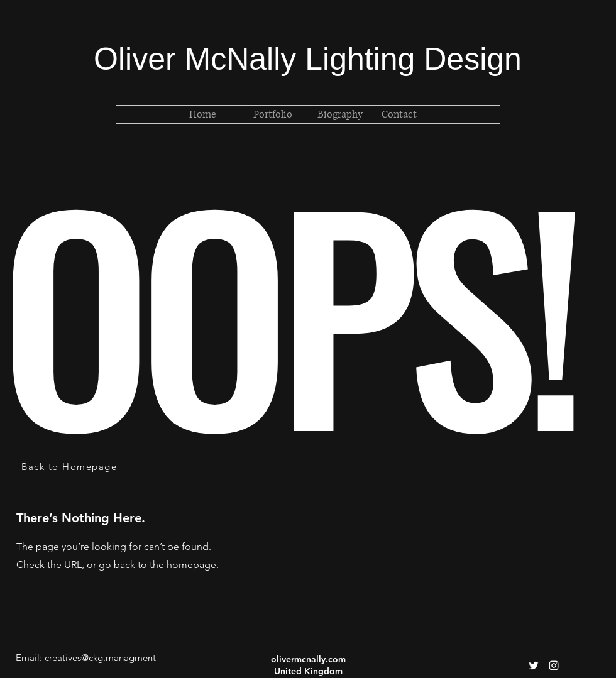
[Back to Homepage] (70, 466)
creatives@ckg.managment (100, 658)
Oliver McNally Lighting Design (308, 59)
